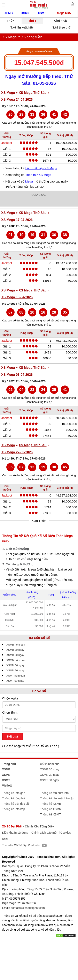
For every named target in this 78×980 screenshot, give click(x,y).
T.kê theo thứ (61, 27)
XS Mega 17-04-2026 (17, 220)
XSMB (8, 13)
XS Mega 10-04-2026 (17, 297)
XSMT (42, 13)
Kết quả (13, 736)
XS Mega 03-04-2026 (17, 375)
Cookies (66, 833)
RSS (5, 839)
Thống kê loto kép (14, 809)
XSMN (25, 13)
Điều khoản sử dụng (15, 833)
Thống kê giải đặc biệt (16, 804)
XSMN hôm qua (16, 660)
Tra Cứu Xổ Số (39, 638)
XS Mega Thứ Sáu (33, 93)
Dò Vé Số (39, 691)
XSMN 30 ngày (15, 665)
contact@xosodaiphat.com (28, 908)
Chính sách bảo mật (44, 833)
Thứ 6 (32, 21)
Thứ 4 (11, 21)
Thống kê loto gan (14, 793)
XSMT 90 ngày (15, 681)
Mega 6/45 (64, 13)
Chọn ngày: (11, 698)
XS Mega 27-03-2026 (17, 452)
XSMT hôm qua (16, 676)
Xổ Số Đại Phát (12, 826)
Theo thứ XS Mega (38, 175)
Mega (29, 181)
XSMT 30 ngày (49, 780)
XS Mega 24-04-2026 (17, 100)
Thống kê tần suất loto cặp (57, 798)
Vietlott (7, 785)
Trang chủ (9, 764)
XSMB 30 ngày (15, 650)
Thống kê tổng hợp (14, 798)
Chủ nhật (60, 21)
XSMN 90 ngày (15, 670)
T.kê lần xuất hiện (22, 27)
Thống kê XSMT (50, 814)
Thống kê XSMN (51, 809)
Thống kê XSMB (50, 804)
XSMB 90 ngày (15, 655)
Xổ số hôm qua (50, 764)
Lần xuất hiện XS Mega (41, 168)
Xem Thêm (39, 521)
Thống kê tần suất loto (54, 793)
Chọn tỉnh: (10, 712)
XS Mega (8, 93)
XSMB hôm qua (16, 645)
